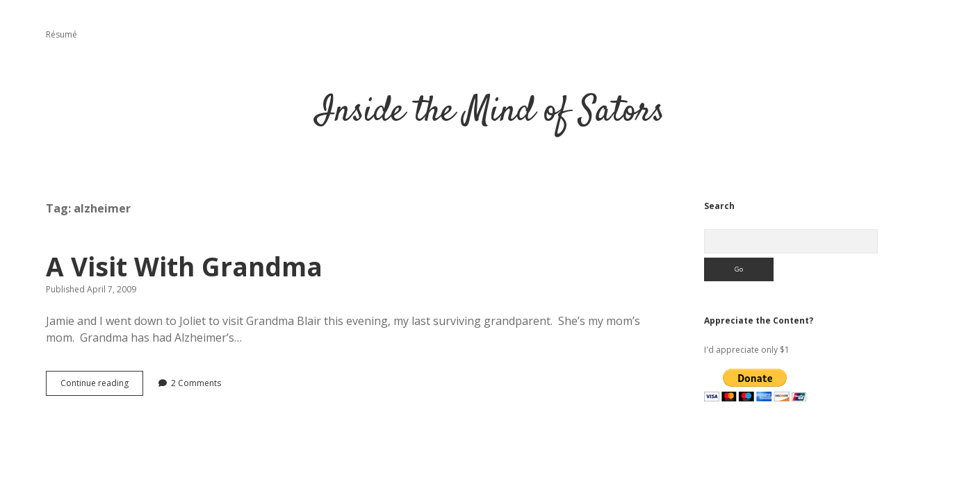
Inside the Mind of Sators (490, 112)
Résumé (62, 34)
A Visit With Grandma (184, 266)
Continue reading (102, 386)
